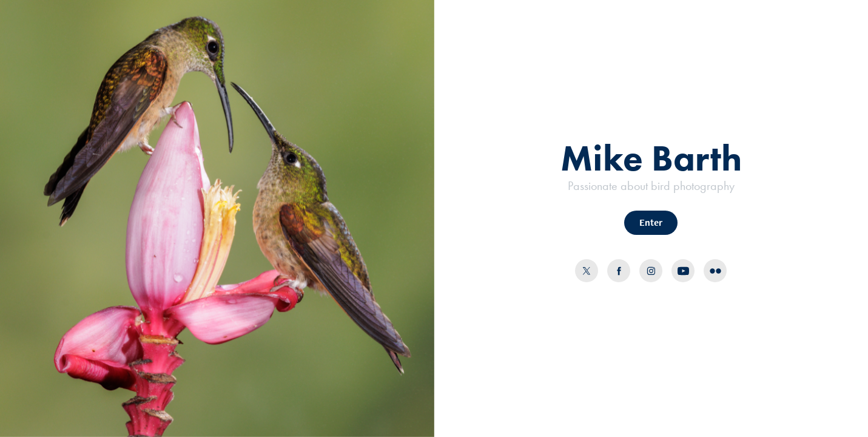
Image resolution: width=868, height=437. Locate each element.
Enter (651, 222)
